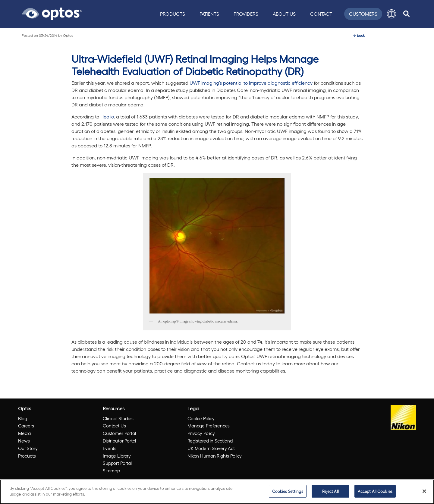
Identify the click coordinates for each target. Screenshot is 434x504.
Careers (26, 426)
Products (173, 14)
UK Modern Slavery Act (211, 448)
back (359, 35)
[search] (406, 14)
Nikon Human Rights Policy (215, 456)
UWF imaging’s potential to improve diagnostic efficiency (251, 83)
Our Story (28, 448)
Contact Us (114, 426)
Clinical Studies (118, 418)
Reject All (330, 491)
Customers (363, 14)
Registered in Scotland (210, 441)
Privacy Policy (201, 433)
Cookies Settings (288, 491)
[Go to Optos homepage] (52, 13)
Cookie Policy (201, 418)
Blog (22, 418)
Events (110, 448)
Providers (246, 14)
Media (24, 433)
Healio (107, 117)
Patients (209, 14)
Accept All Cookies (375, 491)
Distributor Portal (119, 441)
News (24, 441)
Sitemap (111, 471)
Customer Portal (119, 433)
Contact (321, 14)
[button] (392, 14)
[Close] (424, 491)
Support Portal (117, 463)
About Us (284, 14)
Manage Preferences (209, 426)
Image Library (117, 456)
